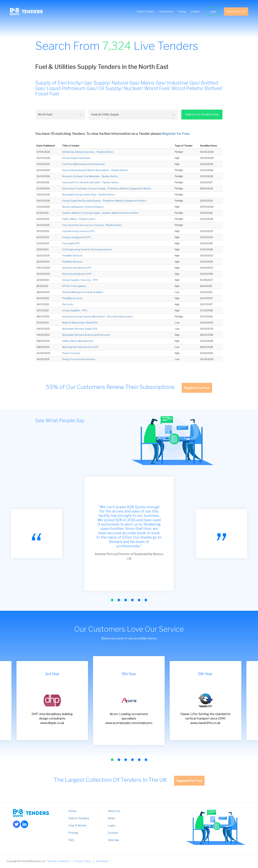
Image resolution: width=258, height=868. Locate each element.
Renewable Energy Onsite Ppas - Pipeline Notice (89, 195)
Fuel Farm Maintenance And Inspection (83, 164)
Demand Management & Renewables (83, 292)
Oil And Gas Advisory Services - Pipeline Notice (88, 152)
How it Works (77, 825)
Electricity (68, 304)
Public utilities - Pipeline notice (79, 219)
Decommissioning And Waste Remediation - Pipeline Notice (95, 170)
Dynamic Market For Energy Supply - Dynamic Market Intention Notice (100, 213)
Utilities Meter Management (78, 341)
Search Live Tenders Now (202, 114)
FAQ (71, 840)
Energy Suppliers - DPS (75, 310)
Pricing (182, 11)
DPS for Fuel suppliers (74, 286)
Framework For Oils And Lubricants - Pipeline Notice (90, 182)
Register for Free (176, 134)
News (111, 818)
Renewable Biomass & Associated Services (86, 335)
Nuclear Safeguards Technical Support (83, 207)
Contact (195, 11)
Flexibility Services (72, 256)
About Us (114, 811)
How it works (166, 11)
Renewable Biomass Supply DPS (80, 329)
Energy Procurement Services (79, 359)
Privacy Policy (83, 861)
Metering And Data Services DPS (80, 347)
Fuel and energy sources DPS (78, 231)
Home (72, 811)
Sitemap (113, 840)
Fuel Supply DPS (71, 243)
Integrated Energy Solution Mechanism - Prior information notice (97, 316)
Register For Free (236, 11)
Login (213, 11)
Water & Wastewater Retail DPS (80, 323)
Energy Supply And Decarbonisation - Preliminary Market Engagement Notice (104, 201)
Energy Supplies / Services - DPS (80, 280)
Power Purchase (71, 353)
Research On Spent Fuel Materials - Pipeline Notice (90, 176)
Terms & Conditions (58, 861)
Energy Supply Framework (76, 158)
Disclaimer (102, 861)
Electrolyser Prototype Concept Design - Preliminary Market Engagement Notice (107, 188)
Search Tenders (146, 11)
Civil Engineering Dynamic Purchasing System (87, 249)
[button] (112, 600)
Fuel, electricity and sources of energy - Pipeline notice (92, 225)
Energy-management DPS (77, 237)
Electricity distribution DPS (77, 268)
